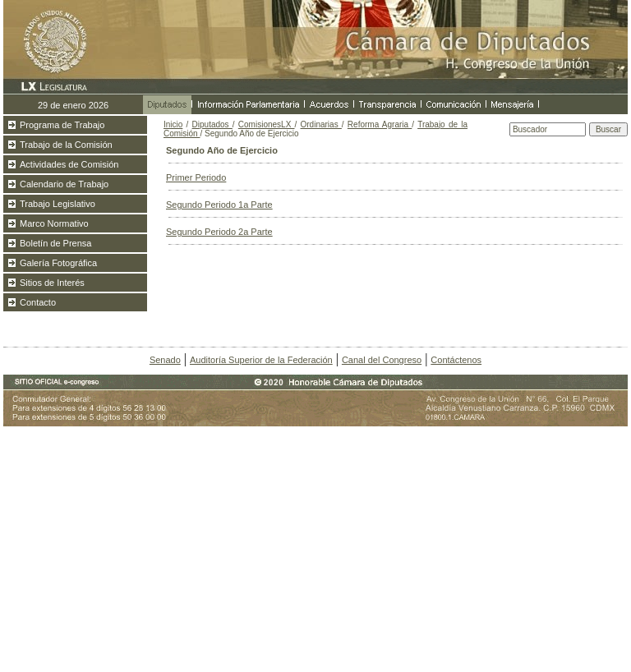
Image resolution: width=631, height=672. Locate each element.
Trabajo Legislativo (58, 204)
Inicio (173, 124)
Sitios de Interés (52, 283)
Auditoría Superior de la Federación (261, 360)
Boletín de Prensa (55, 243)
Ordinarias (321, 124)
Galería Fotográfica (58, 263)
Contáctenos (456, 360)
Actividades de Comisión (69, 164)
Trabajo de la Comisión (66, 145)
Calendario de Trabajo (64, 184)
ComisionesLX (267, 124)
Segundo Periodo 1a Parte (219, 205)
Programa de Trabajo (62, 125)
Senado (165, 360)
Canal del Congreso (382, 360)
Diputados (212, 124)
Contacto (38, 302)
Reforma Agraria (380, 124)
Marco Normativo (54, 223)
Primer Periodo (196, 177)
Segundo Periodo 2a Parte (219, 232)
